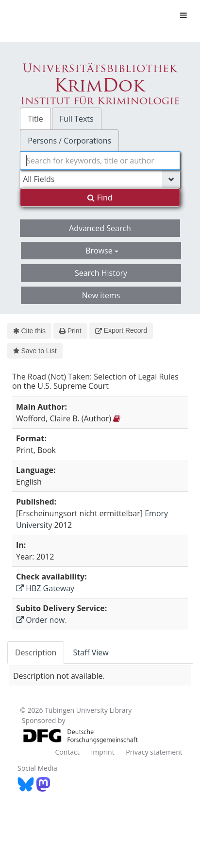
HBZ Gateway (45, 588)
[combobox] (100, 161)
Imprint (102, 752)
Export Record (121, 330)
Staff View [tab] (91, 652)
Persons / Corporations (69, 141)
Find (100, 198)
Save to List (35, 351)
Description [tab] (36, 652)
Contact (67, 752)
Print (70, 331)
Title (35, 119)
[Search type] (100, 179)
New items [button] (101, 295)
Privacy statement (154, 752)
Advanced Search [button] (100, 228)
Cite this (29, 331)
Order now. (42, 620)
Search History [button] (101, 273)
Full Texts (77, 119)
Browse (102, 251)
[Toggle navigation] (183, 15)
